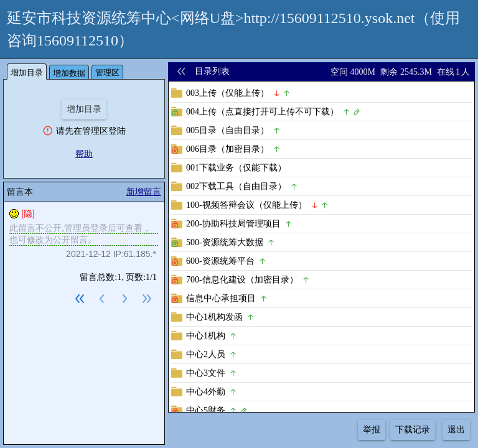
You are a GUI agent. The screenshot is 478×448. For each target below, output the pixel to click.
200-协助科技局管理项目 (233, 224)
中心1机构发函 (214, 317)
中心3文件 (206, 373)
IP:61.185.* (135, 254)
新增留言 (144, 192)
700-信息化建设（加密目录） (242, 280)
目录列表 (212, 71)
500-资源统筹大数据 (225, 242)
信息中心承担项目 (221, 298)
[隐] (28, 213)
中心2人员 (206, 354)
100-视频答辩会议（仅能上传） (246, 205)
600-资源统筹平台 (220, 261)
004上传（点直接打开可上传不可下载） (262, 112)
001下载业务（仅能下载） (236, 168)
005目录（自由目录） (227, 130)
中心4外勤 (206, 392)
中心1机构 (206, 336)
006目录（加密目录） (227, 149)
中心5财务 (206, 410)
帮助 (84, 154)
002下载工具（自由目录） (236, 186)
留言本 (20, 192)
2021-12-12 (88, 254)
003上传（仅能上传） (227, 93)
